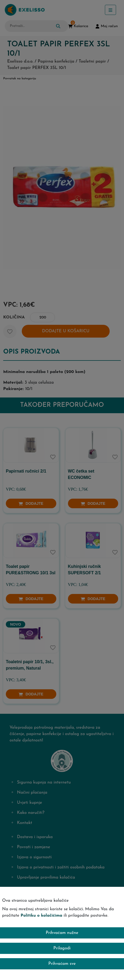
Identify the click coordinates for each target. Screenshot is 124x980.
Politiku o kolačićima (42, 916)
